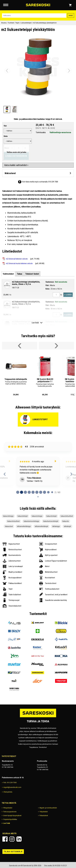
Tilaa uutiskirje (13, 852)
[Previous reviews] (5, 474)
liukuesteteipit (23, 516)
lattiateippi (56, 526)
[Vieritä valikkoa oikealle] (56, 346)
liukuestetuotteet (67, 516)
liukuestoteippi (37, 516)
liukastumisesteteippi (31, 521)
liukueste (66, 521)
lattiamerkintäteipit (42, 526)
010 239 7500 (53, 182)
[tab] (8, 274)
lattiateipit (67, 526)
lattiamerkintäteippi (24, 526)
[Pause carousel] (38, 497)
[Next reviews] (71, 474)
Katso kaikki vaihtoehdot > (16, 165)
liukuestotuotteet (13, 521)
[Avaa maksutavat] (38, 173)
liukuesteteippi (8, 516)
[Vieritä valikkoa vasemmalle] (20, 346)
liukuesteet (9, 526)
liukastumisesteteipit (51, 521)
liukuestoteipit (52, 516)
